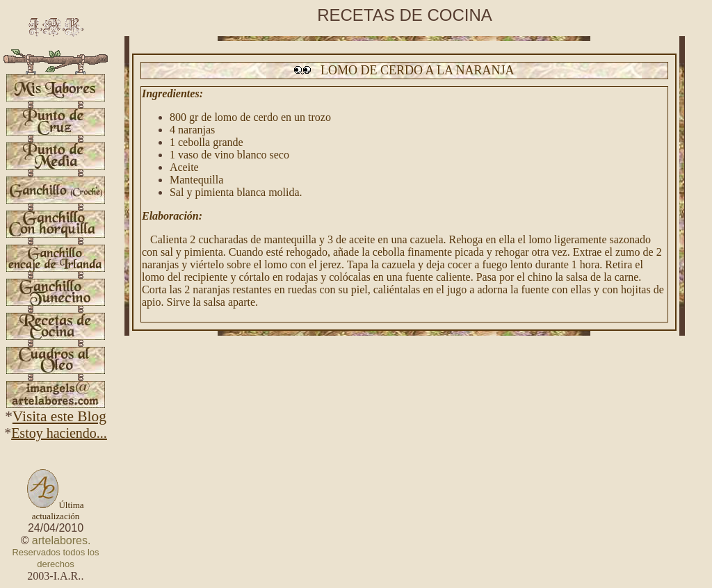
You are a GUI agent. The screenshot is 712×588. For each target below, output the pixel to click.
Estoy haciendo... (59, 433)
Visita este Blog (59, 416)
